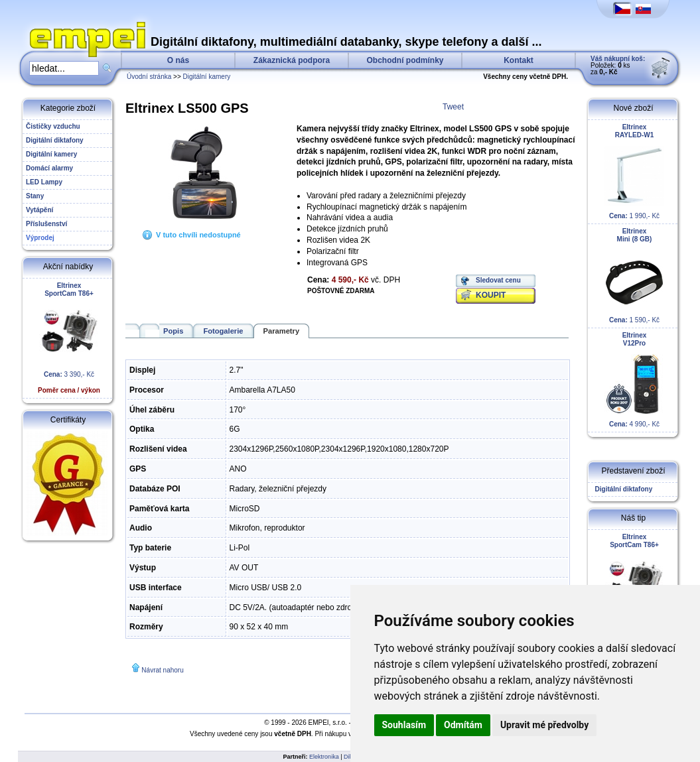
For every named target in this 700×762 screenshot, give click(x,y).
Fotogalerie (223, 331)
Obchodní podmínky (405, 60)
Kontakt (519, 60)
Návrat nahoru (162, 670)
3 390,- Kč (69, 338)
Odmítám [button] (463, 725)
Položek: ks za (618, 65)
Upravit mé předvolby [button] (544, 725)
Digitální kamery (207, 77)
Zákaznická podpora (292, 60)
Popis (173, 331)
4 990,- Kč (634, 380)
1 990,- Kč (634, 171)
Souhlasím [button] (404, 725)
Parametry (282, 331)
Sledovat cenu (498, 280)
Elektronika (324, 757)
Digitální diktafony (622, 489)
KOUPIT (491, 295)
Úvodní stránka (149, 77)
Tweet (453, 107)
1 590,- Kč (634, 276)
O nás (178, 60)
